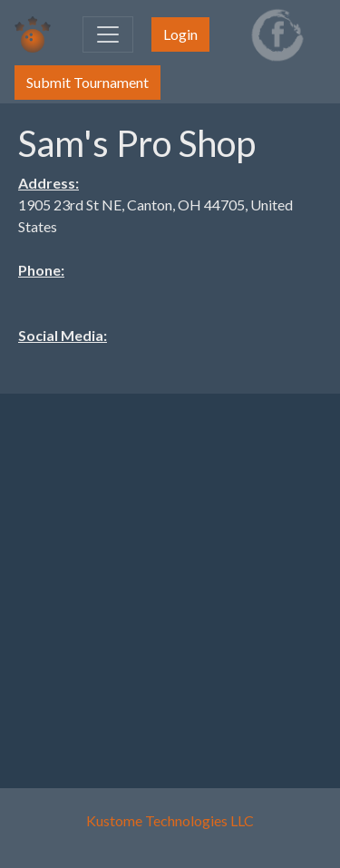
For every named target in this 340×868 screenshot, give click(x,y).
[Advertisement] (170, 578)
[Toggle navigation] (108, 34)
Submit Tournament (87, 82)
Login (180, 34)
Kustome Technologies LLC (170, 820)
